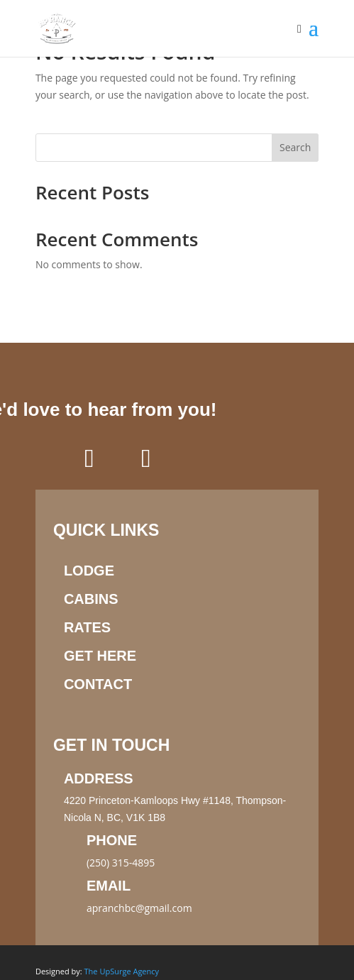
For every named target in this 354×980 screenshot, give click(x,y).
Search (295, 147)
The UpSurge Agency (122, 971)
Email (109, 886)
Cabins (91, 599)
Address (99, 778)
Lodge (89, 571)
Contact (98, 684)
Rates (87, 627)
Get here (100, 656)
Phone (112, 840)
